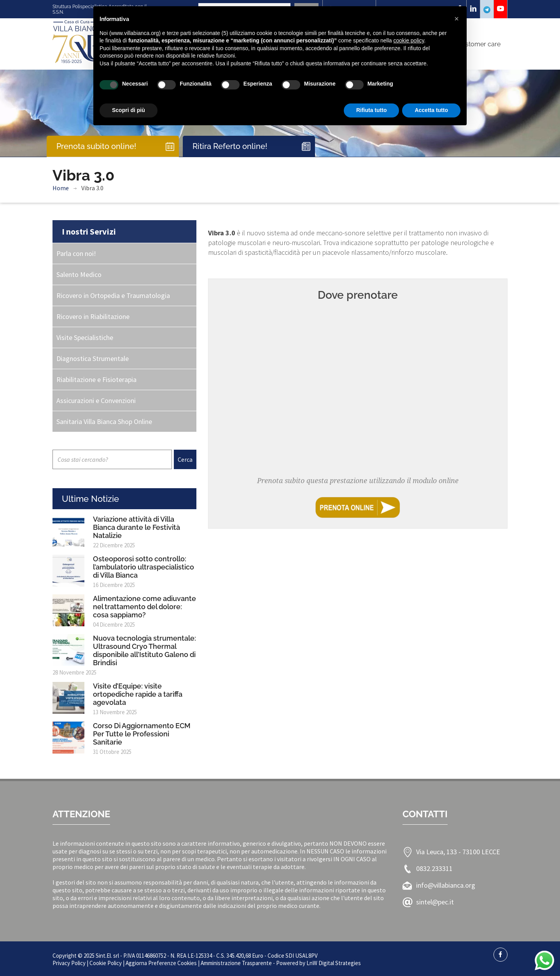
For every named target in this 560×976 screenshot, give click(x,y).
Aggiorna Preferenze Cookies (161, 963)
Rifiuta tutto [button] (372, 110)
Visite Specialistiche (85, 337)
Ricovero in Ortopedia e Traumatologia (113, 295)
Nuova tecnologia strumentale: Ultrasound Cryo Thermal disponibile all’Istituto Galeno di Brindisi (144, 650)
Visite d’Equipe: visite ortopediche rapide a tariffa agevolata (138, 694)
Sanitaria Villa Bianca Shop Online (104, 421)
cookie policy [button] (409, 40)
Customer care (479, 44)
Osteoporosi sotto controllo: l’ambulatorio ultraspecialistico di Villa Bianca (143, 567)
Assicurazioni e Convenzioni (96, 400)
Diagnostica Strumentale (93, 358)
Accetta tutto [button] (431, 110)
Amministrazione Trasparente (236, 963)
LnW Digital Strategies (334, 963)
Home (61, 188)
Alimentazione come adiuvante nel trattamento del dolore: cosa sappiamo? (144, 607)
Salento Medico (79, 274)
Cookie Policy (106, 963)
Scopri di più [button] (129, 110)
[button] (457, 19)
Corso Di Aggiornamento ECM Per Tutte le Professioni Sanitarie (142, 734)
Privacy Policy (69, 963)
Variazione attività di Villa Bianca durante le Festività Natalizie (136, 527)
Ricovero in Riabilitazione (93, 316)
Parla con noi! (76, 253)
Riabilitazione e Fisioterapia (96, 379)
